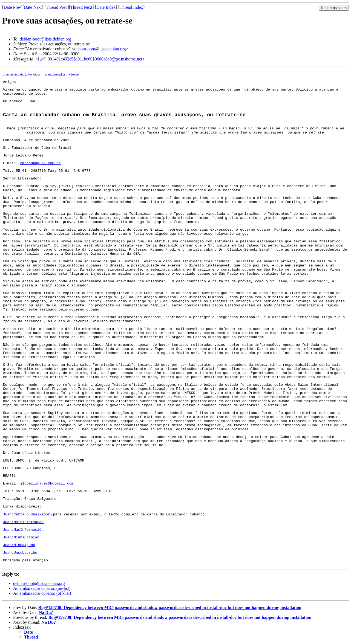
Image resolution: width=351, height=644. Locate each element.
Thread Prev (57, 7)
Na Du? (46, 612)
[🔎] (42, 59)
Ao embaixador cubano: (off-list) (42, 593)
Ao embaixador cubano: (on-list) (42, 588)
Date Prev (12, 7)
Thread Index (131, 7)
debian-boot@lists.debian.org (46, 39)
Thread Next (81, 7)
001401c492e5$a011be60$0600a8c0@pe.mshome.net (95, 59)
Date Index (106, 7)
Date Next (33, 7)
